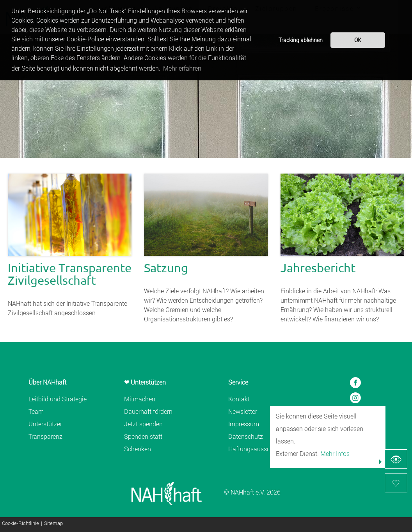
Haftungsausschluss (257, 449)
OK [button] (358, 40)
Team (36, 411)
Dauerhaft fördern (148, 411)
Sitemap (53, 524)
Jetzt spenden (143, 424)
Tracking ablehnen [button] (301, 40)
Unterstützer (45, 424)
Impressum (244, 424)
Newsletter (243, 411)
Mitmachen (140, 399)
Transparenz (45, 436)
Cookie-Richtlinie (20, 524)
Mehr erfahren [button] (182, 68)
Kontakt (239, 399)
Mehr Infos (335, 454)
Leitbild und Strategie (58, 399)
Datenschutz (246, 436)
